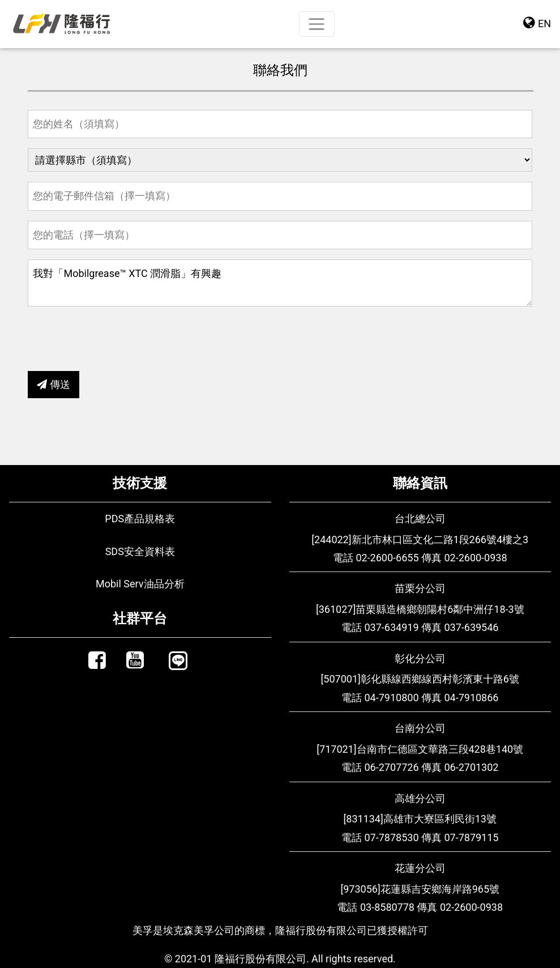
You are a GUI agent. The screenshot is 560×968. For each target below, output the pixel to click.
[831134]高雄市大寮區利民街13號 (420, 819)
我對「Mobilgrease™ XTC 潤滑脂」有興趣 (280, 283)
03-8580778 (387, 907)
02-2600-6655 (387, 558)
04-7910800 (391, 698)
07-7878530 (391, 837)
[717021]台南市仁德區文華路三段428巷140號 (420, 749)
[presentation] (114, 339)
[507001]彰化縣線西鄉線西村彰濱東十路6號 (420, 679)
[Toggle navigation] (317, 24)
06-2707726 (391, 767)
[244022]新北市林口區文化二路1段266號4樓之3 (420, 540)
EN (537, 22)
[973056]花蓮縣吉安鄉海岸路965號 (420, 889)
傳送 (53, 384)
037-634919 (391, 627)
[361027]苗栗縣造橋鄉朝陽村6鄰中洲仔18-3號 (420, 609)
